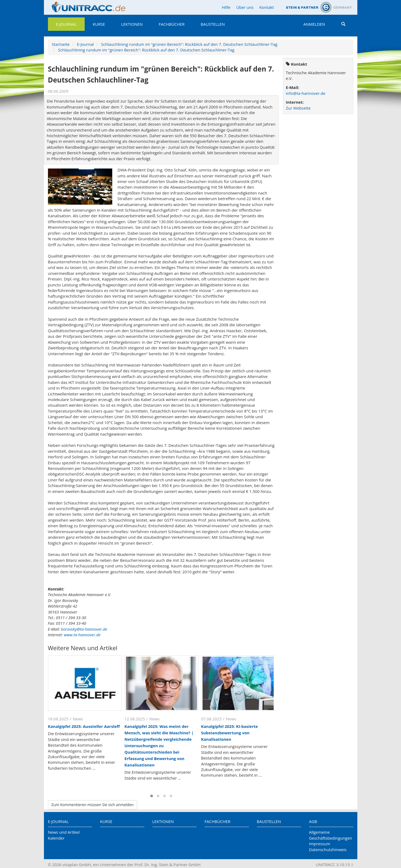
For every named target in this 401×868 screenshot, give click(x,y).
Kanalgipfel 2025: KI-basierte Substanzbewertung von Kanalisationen (230, 733)
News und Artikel (64, 832)
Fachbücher (172, 24)
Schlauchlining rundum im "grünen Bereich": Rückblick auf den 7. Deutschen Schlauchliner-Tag (189, 44)
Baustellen (213, 24)
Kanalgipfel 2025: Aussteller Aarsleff (84, 726)
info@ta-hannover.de (306, 93)
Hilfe (226, 7)
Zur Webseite (298, 108)
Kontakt (267, 7)
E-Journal (66, 24)
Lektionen (132, 24)
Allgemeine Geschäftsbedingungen (331, 835)
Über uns (245, 7)
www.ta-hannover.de (82, 635)
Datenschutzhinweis (328, 850)
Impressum (320, 844)
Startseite (61, 44)
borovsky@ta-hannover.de (84, 629)
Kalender (56, 838)
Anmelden (314, 24)
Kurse (99, 24)
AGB (313, 821)
